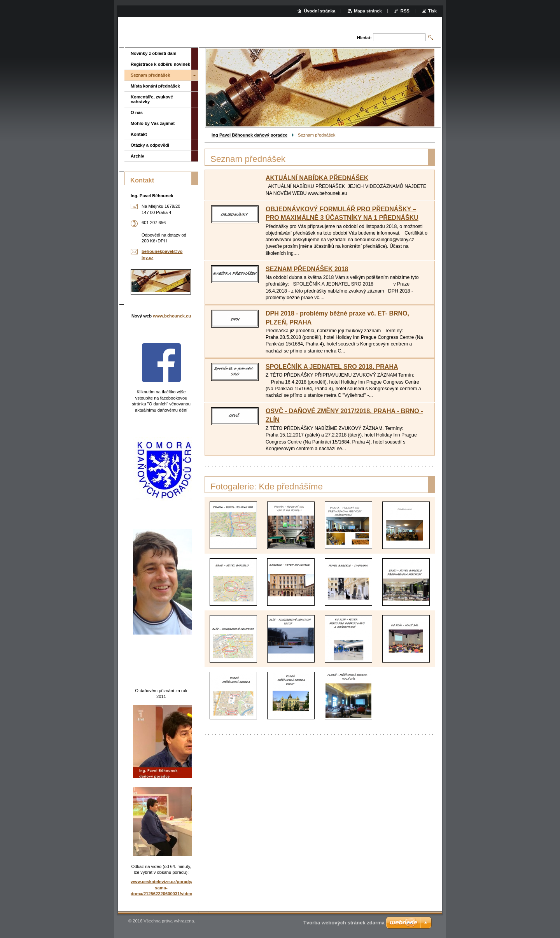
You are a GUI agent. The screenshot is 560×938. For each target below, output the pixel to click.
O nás (137, 112)
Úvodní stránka (319, 11)
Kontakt (139, 134)
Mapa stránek (368, 11)
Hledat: (364, 38)
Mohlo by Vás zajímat (153, 123)
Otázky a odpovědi (150, 145)
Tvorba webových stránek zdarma (344, 923)
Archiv (137, 156)
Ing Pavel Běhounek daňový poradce (249, 135)
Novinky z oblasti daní (154, 53)
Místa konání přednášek (155, 86)
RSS (405, 11)
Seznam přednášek (150, 75)
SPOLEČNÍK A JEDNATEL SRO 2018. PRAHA (332, 367)
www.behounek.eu (172, 316)
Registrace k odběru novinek (160, 64)
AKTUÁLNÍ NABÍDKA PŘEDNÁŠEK (317, 178)
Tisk (432, 11)
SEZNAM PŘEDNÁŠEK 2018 (307, 269)
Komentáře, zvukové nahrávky (152, 99)
